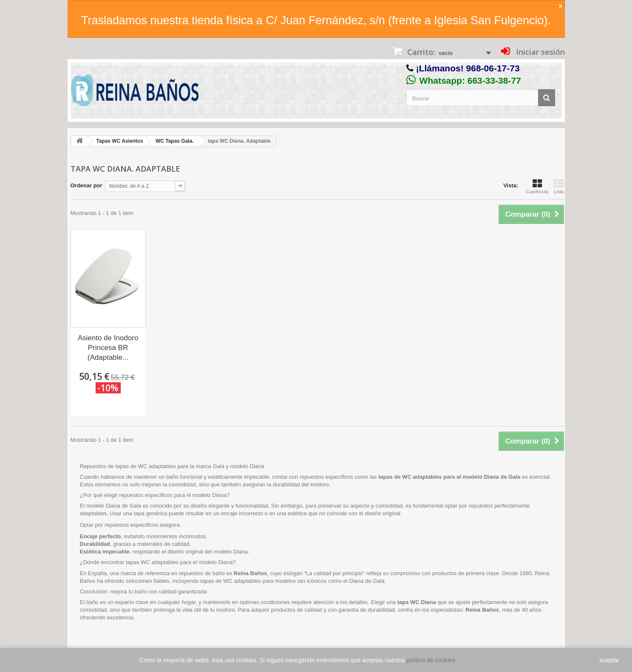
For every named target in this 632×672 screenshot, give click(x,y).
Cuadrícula (537, 186)
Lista (559, 186)
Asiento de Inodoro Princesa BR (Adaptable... (108, 348)
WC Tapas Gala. (175, 141)
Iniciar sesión (539, 52)
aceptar (609, 660)
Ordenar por (86, 185)
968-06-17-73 (493, 68)
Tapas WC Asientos (120, 141)
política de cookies (431, 660)
